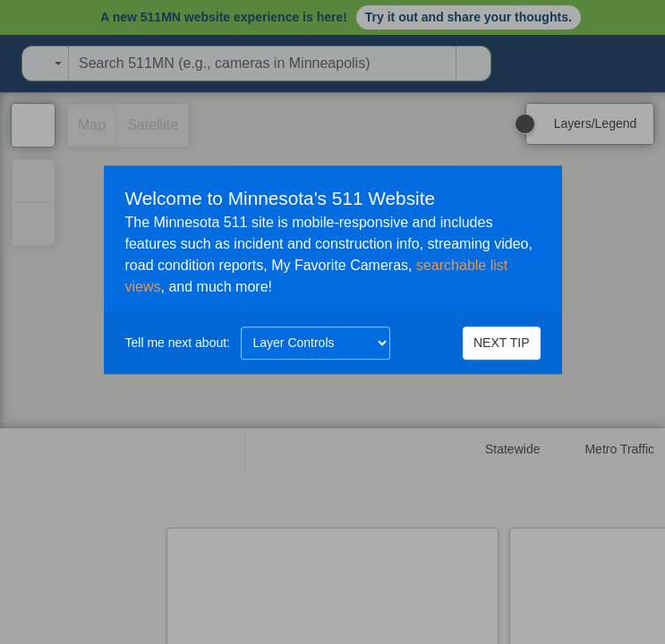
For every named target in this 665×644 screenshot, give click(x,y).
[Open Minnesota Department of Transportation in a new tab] (5, 64)
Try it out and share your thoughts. (469, 17)
